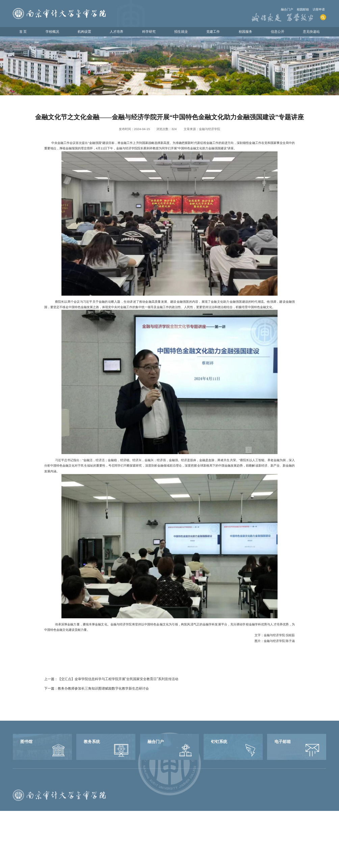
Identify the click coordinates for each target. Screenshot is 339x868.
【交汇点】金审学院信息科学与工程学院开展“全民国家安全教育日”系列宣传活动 (118, 679)
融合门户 (287, 9)
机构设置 (84, 32)
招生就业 (181, 32)
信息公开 (278, 32)
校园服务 (245, 32)
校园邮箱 (303, 9)
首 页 (23, 32)
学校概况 (52, 32)
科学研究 (149, 32)
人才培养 (116, 32)
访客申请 (319, 9)
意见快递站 (311, 32)
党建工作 (213, 32)
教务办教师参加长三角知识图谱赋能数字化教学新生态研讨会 (103, 688)
